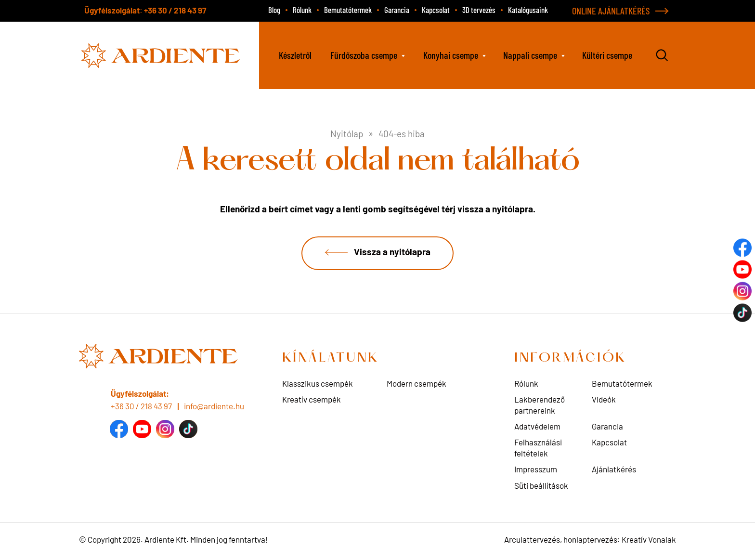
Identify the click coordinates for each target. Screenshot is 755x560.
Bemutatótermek (348, 10)
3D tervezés (479, 10)
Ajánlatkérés (614, 469)
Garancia (397, 10)
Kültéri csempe (607, 55)
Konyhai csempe (451, 55)
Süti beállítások (541, 485)
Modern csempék (417, 384)
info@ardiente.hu (214, 406)
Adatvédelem (537, 427)
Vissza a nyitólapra (392, 252)
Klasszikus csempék (318, 384)
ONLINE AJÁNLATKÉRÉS (611, 11)
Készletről (295, 55)
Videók (604, 400)
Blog (274, 10)
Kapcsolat (436, 10)
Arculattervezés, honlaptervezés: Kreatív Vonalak (590, 540)
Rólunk (302, 10)
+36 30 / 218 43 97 (175, 10)
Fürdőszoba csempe (364, 55)
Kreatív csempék (312, 400)
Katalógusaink (528, 10)
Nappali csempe (530, 55)
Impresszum (536, 469)
